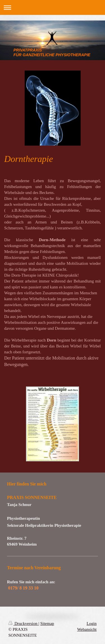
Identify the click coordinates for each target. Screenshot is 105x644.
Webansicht (87, 629)
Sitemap (47, 623)
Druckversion (23, 623)
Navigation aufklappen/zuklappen (53, 7)
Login (92, 623)
